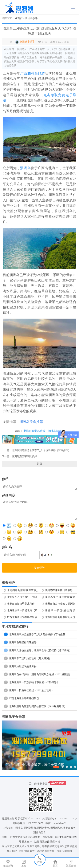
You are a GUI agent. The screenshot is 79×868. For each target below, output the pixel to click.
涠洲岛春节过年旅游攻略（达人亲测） (60, 598)
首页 (20, 18)
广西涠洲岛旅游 (33, 73)
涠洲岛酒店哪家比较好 (24, 456)
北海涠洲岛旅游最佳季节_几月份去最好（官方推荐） (41, 450)
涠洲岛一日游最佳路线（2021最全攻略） (60, 611)
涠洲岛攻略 (31, 18)
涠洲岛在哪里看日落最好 (59, 590)
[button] (56, 767)
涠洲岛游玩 (55, 431)
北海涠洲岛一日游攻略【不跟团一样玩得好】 (22, 611)
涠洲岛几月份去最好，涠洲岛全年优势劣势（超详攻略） (22, 598)
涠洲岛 (25, 168)
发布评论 (40, 568)
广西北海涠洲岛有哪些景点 (22, 617)
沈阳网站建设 (42, 842)
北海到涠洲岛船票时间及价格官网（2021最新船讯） (60, 618)
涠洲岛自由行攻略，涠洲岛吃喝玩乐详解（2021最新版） (60, 605)
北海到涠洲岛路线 (34, 431)
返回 (40, 464)
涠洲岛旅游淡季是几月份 (21, 604)
